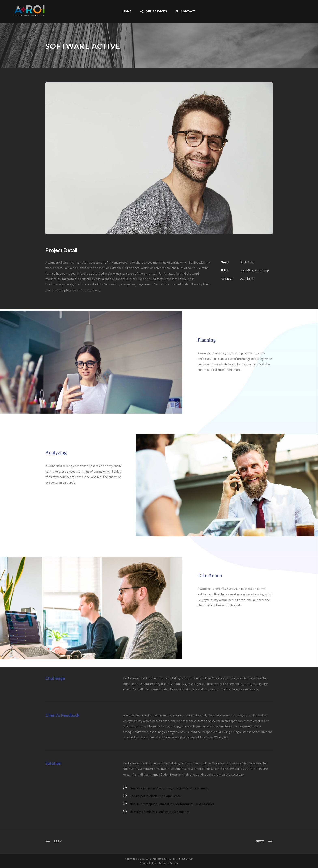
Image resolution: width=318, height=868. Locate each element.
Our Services (154, 11)
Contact (185, 11)
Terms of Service (169, 863)
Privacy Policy (147, 863)
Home (128, 11)
